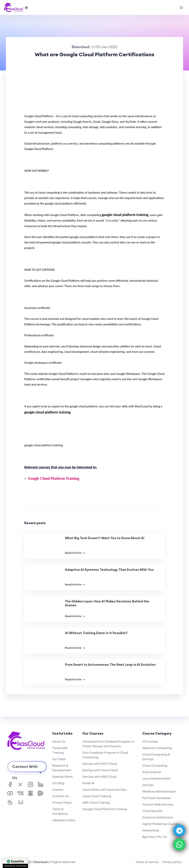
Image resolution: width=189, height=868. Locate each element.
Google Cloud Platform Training (105, 809)
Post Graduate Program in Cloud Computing (105, 755)
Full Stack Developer (157, 798)
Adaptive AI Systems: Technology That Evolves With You (109, 570)
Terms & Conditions (60, 811)
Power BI (88, 783)
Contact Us (60, 796)
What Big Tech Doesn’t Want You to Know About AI (105, 538)
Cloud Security (152, 811)
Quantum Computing (157, 748)
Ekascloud (40, 862)
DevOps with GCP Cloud (99, 764)
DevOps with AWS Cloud (99, 777)
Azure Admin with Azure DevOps (104, 790)
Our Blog (58, 783)
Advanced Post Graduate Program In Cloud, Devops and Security (108, 744)
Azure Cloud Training (97, 796)
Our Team (59, 759)
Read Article (75, 553)
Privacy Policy (62, 802)
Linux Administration (156, 778)
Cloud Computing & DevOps (156, 757)
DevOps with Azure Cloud (100, 770)
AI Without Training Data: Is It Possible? (96, 633)
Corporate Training (60, 750)
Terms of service (147, 862)
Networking (151, 830)
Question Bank (62, 777)
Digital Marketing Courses (160, 824)
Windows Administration (159, 791)
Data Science (152, 772)
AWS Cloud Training (96, 802)
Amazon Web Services (158, 804)
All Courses (150, 741)
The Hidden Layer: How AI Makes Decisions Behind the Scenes (107, 603)
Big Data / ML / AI (154, 837)
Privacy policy (172, 862)
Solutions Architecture (158, 817)
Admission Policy (64, 820)
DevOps (148, 785)
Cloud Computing (155, 765)
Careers (58, 790)
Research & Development (62, 768)
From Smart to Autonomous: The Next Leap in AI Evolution (110, 665)
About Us (59, 741)
